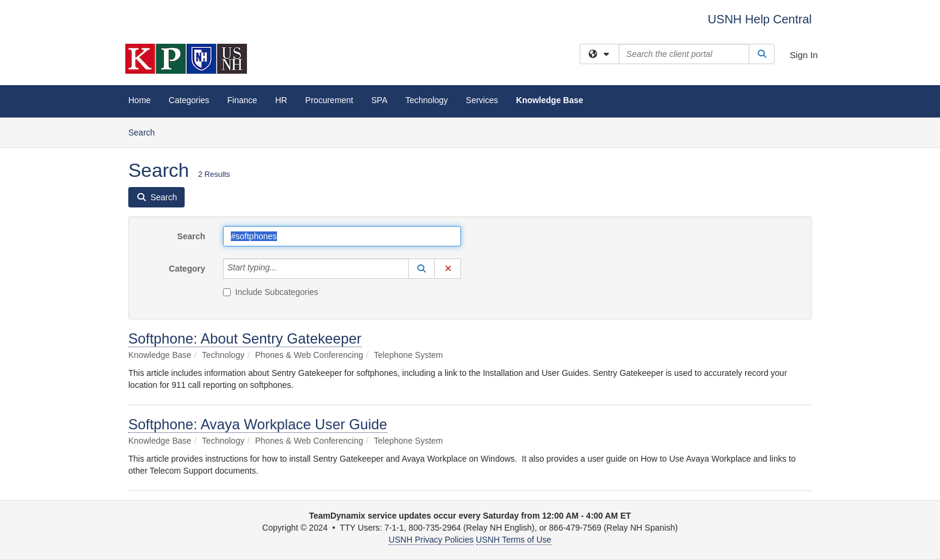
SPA (379, 100)
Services (482, 100)
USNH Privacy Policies (431, 540)
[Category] (284, 269)
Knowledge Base (550, 100)
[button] (421, 269)
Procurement (329, 100)
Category (187, 269)
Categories (189, 100)
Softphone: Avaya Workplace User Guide (258, 424)
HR (281, 100)
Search (146, 132)
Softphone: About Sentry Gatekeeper (245, 338)
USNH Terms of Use (514, 540)
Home (139, 100)
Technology (427, 100)
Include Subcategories (271, 292)
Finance (242, 100)
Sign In (804, 55)
